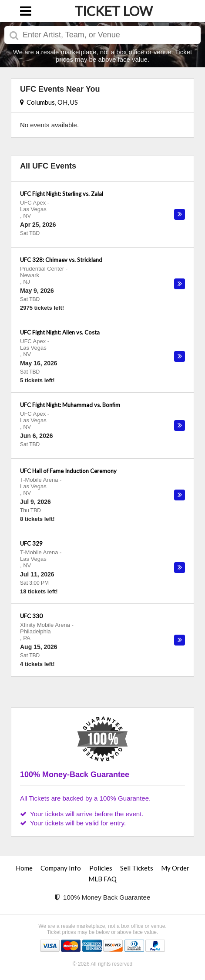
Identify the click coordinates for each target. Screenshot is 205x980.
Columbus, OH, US (49, 102)
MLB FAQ (102, 879)
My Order (175, 868)
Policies (101, 868)
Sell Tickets (137, 868)
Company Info (61, 868)
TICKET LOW (114, 11)
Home (24, 868)
